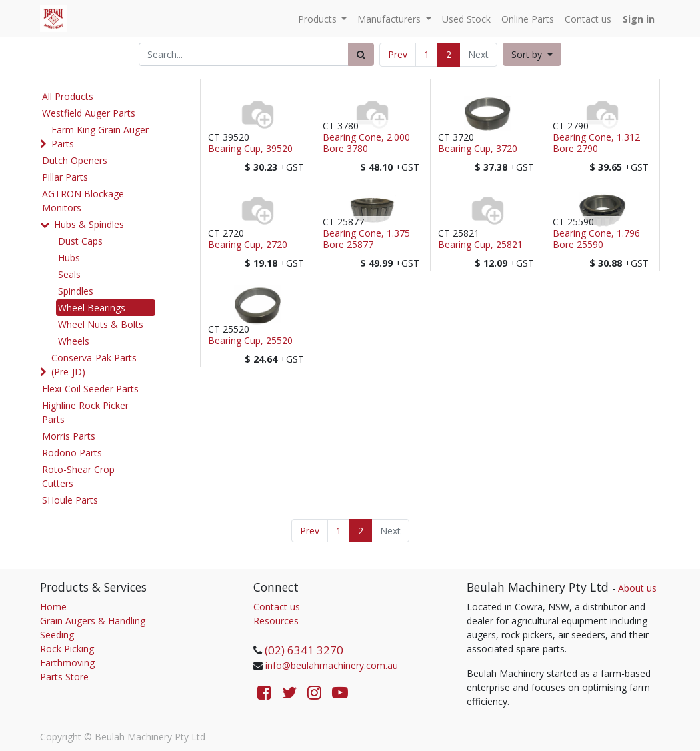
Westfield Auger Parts (89, 113)
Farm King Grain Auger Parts (100, 137)
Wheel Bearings (92, 308)
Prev (398, 54)
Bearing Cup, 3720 (478, 149)
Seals (69, 274)
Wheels (74, 341)
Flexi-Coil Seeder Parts (90, 389)
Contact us (277, 607)
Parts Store (64, 677)
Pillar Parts (65, 177)
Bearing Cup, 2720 (248, 245)
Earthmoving (67, 663)
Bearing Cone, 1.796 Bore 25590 (596, 239)
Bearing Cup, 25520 (250, 341)
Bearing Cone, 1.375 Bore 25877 (366, 239)
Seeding (57, 635)
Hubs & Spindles (89, 224)
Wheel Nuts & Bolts (101, 324)
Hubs (69, 258)
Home (53, 607)
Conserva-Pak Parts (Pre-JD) (94, 365)
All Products (68, 96)
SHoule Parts (70, 500)
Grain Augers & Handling (93, 621)
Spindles (76, 291)
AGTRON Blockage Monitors (83, 201)
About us (637, 588)
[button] (532, 54)
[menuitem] (466, 19)
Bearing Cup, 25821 (480, 245)
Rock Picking (67, 649)
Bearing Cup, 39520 (250, 149)
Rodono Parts (72, 453)
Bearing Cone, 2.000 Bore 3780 (366, 143)
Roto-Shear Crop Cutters (78, 476)
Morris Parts (69, 436)
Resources (276, 621)
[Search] (361, 54)
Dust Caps (80, 241)
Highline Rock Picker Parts (85, 412)
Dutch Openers (75, 160)
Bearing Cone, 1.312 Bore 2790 (596, 143)
